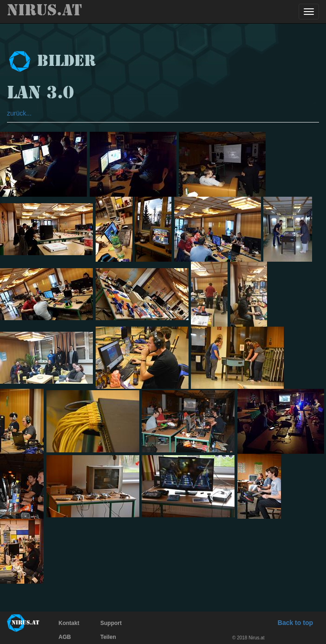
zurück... (19, 113)
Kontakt (69, 623)
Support (111, 623)
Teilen (108, 637)
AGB (65, 637)
